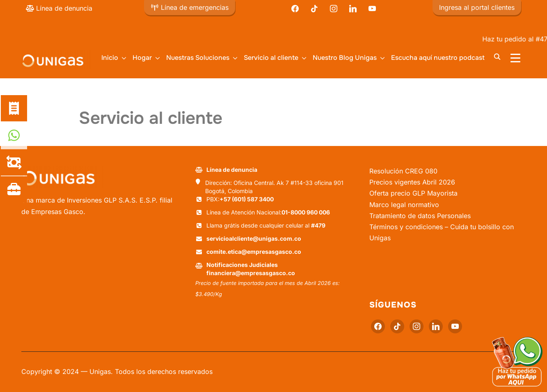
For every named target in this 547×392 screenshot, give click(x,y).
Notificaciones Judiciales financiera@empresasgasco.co (251, 269)
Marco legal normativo (404, 205)
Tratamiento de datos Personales (420, 216)
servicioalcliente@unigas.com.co (254, 238)
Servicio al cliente (271, 58)
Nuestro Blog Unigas (345, 58)
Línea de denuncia (59, 8)
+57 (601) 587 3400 (247, 199)
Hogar (142, 58)
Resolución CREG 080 (403, 171)
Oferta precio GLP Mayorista (413, 193)
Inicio (110, 58)
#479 (318, 225)
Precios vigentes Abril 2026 (412, 182)
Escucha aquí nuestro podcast (438, 58)
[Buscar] (497, 56)
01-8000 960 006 (306, 212)
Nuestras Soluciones (198, 58)
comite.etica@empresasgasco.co (254, 252)
